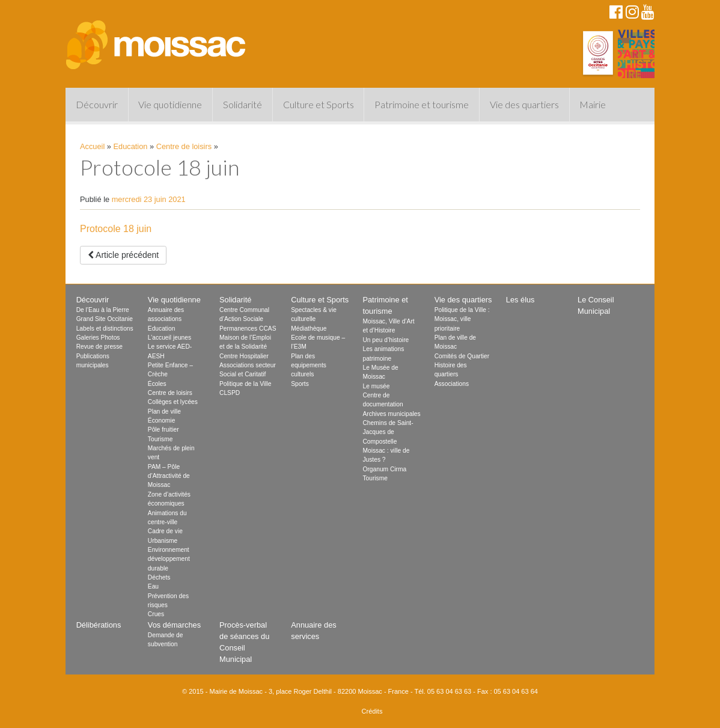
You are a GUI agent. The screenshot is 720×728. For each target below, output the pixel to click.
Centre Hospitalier (244, 356)
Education (131, 146)
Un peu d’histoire (386, 340)
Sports (300, 384)
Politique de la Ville (245, 384)
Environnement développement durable (169, 559)
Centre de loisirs (184, 146)
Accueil (92, 146)
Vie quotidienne (170, 104)
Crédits (372, 711)
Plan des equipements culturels (309, 366)
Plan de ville (164, 411)
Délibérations (99, 625)
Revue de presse (99, 347)
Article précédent (123, 255)
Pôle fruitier (163, 430)
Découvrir (97, 104)
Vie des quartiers (524, 104)
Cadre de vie (165, 531)
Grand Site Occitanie (105, 319)
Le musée (376, 386)
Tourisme (160, 439)
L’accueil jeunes (169, 338)
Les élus (520, 300)
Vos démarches (174, 625)
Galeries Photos (98, 338)
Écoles (157, 384)
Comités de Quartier (462, 356)
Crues (156, 614)
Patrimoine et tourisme (422, 104)
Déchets (159, 577)
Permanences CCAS (248, 329)
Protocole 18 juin (116, 229)
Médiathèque (309, 329)
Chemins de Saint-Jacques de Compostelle (388, 432)
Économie (162, 421)
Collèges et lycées (173, 402)
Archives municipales (391, 414)
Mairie (593, 104)
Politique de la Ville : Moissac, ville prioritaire (462, 319)
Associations (452, 384)
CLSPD (230, 393)
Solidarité (243, 104)
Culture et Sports (319, 104)
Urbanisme (163, 541)
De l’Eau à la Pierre (103, 310)
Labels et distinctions (105, 329)
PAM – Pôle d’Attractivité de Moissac (169, 476)
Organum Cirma (384, 469)
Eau (153, 586)
